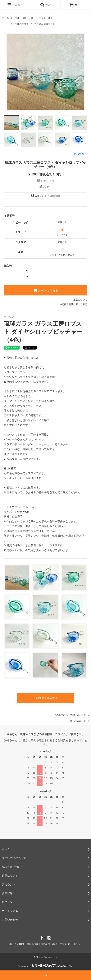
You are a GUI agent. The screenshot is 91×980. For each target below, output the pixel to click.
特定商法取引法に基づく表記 (42, 944)
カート (76, 5)
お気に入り (46, 181)
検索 (45, 5)
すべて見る (80, 154)
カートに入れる (46, 290)
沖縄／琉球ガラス (24, 18)
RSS (11, 944)
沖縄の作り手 (22, 24)
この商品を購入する (46, 698)
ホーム (5, 18)
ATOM (21, 944)
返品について (80, 300)
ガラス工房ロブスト (45, 24)
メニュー (15, 5)
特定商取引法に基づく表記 (73, 304)
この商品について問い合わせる (73, 715)
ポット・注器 (46, 18)
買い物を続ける (81, 721)
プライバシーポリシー (71, 944)
